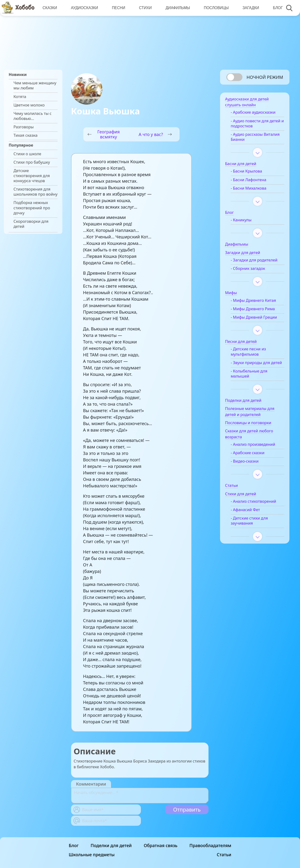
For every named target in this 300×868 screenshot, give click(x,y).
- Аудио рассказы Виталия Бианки (258, 138)
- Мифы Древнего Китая (256, 301)
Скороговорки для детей (31, 224)
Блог (277, 8)
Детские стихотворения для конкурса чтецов (32, 176)
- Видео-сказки (247, 467)
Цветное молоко (29, 105)
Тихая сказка (26, 135)
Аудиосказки (84, 8)
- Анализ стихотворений (256, 507)
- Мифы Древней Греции (256, 318)
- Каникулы (244, 221)
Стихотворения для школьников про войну (36, 192)
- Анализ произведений (256, 450)
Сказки (50, 8)
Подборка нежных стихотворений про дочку (32, 208)
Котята (20, 97)
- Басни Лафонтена (251, 181)
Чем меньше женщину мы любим (35, 86)
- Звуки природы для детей (253, 366)
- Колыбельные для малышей (252, 379)
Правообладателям (210, 845)
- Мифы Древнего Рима (255, 310)
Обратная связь (161, 845)
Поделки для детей (111, 845)
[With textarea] (140, 796)
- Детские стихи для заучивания (252, 527)
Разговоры (24, 127)
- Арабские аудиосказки (256, 113)
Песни (118, 8)
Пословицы (216, 8)
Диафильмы (177, 8)
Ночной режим (265, 77)
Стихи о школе (27, 154)
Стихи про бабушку (32, 162)
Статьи (224, 855)
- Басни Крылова (249, 172)
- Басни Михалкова (251, 189)
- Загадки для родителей (257, 261)
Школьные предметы (92, 855)
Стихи (145, 8)
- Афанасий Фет (248, 516)
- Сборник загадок (251, 269)
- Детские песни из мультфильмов (251, 353)
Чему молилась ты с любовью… (33, 116)
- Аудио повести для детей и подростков (258, 124)
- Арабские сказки (250, 459)
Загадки (250, 8)
